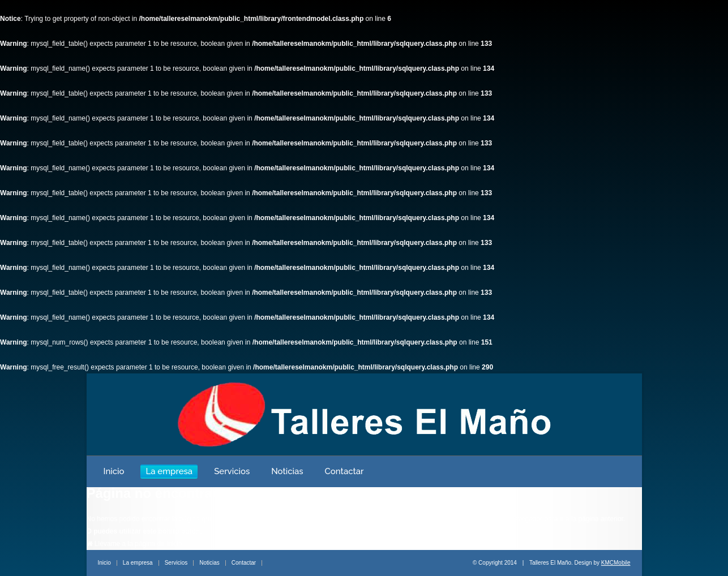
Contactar (344, 471)
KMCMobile (616, 563)
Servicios (232, 471)
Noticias (287, 471)
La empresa (169, 471)
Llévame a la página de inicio (134, 544)
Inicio (114, 471)
